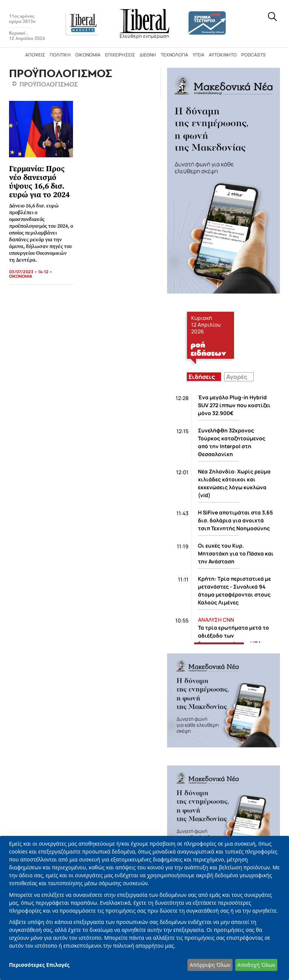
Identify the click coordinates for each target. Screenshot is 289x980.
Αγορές (237, 377)
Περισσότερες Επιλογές (39, 965)
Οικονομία (88, 55)
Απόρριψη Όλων (210, 965)
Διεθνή (148, 55)
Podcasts (253, 55)
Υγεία (198, 55)
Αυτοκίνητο (223, 55)
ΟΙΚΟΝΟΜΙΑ (21, 276)
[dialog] (144, 908)
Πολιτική (60, 55)
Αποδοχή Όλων (256, 965)
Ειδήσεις (202, 377)
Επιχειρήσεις (120, 55)
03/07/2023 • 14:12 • (31, 272)
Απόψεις (35, 55)
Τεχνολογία (174, 55)
